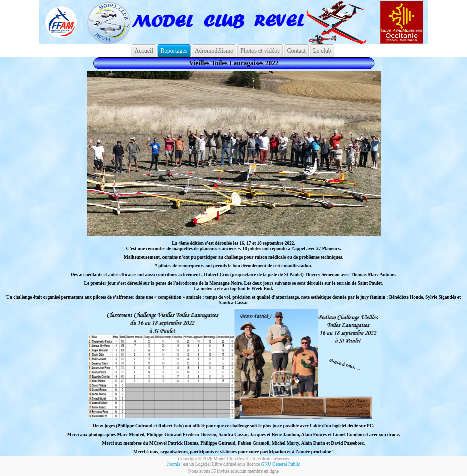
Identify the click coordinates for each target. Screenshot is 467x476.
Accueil (144, 51)
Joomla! (174, 464)
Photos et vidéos (260, 51)
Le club (322, 51)
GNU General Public (281, 464)
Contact (296, 51)
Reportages (174, 51)
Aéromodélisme (214, 51)
